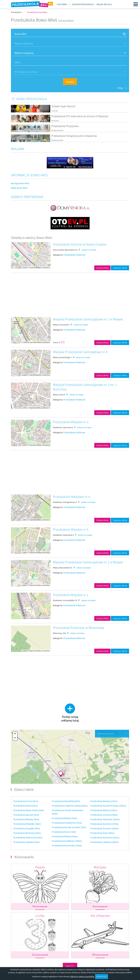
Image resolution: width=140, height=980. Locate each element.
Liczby (40, 916)
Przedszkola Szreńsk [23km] (104, 815)
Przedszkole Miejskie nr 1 (71, 595)
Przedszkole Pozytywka (65, 126)
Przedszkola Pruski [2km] (26, 801)
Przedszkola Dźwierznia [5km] (28, 837)
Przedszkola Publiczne (74, 255)
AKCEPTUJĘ (102, 976)
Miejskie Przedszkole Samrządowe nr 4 (80, 352)
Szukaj (70, 82)
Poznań (55, 111)
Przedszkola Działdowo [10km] (67, 841)
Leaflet (24, 268)
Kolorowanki (24, 857)
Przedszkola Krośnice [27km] (105, 824)
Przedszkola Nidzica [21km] (104, 810)
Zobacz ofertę (102, 268)
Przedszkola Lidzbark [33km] (105, 842)
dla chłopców (100, 916)
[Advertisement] (70, 295)
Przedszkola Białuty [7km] (64, 818)
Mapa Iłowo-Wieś (19, 188)
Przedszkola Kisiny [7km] (64, 832)
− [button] (15, 738)
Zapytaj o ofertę (120, 268)
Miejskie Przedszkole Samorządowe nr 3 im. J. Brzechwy (85, 387)
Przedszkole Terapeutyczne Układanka (74, 136)
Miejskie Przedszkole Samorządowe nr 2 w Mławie (88, 319)
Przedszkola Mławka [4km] (26, 819)
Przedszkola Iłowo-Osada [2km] (29, 810)
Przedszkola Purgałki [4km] (27, 828)
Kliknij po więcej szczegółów (82, 976)
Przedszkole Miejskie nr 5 (71, 530)
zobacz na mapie (89, 250)
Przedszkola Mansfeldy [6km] (66, 801)
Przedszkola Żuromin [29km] (105, 828)
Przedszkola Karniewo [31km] (105, 837)
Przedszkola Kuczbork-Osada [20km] (108, 806)
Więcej (70, 966)
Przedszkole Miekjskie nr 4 (71, 497)
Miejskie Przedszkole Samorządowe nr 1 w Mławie (88, 562)
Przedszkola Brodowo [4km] (27, 833)
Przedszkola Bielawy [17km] (104, 801)
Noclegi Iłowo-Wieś (20, 183)
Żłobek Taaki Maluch (63, 106)
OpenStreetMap (35, 268)
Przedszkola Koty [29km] (102, 833)
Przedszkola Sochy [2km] (26, 806)
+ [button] (15, 734)
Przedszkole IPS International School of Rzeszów (80, 116)
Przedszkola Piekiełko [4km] (27, 824)
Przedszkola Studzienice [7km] (67, 823)
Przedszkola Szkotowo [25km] (105, 819)
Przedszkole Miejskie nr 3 (71, 422)
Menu (136, 4)
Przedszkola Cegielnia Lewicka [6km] (70, 806)
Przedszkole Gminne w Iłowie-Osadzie (80, 244)
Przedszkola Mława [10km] (65, 836)
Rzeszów (55, 121)
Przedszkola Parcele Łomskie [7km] (69, 827)
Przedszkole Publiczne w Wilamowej (78, 628)
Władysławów (57, 131)
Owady (40, 867)
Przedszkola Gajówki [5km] (26, 842)
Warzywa (100, 867)
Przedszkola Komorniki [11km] (67, 845)
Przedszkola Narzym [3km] (26, 815)
